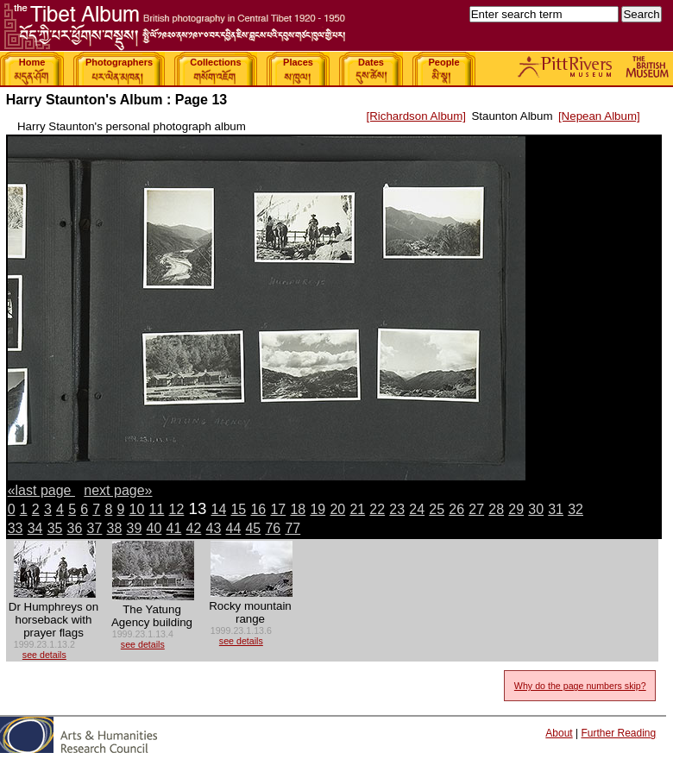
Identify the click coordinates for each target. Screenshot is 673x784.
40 (154, 528)
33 (16, 528)
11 (157, 509)
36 (75, 528)
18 (298, 509)
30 (536, 509)
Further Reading (618, 733)
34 (35, 528)
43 (214, 528)
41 (174, 528)
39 (135, 528)
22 (377, 509)
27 (476, 509)
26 (456, 509)
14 (218, 509)
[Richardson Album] (416, 116)
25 (437, 509)
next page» (118, 490)
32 (576, 509)
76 (273, 528)
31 (556, 509)
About (559, 733)
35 (55, 528)
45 (253, 528)
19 (318, 509)
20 (337, 509)
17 (278, 509)
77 (292, 528)
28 (496, 509)
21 (357, 509)
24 (417, 509)
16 (258, 509)
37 (95, 528)
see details (44, 655)
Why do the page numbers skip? (580, 686)
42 (194, 528)
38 (115, 528)
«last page (41, 490)
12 (177, 509)
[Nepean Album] (599, 116)
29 (516, 509)
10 (137, 509)
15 (238, 509)
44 (233, 528)
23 (397, 509)
